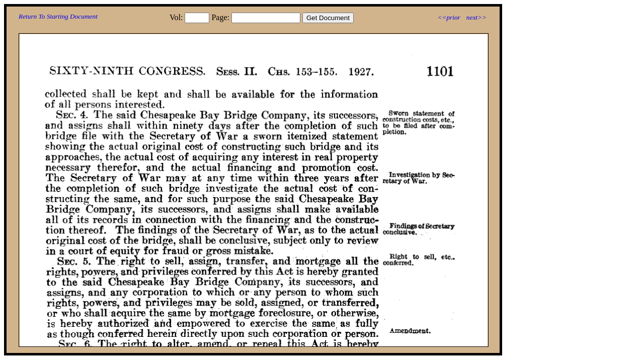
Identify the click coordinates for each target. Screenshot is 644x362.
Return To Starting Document (58, 16)
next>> (476, 17)
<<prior (449, 17)
